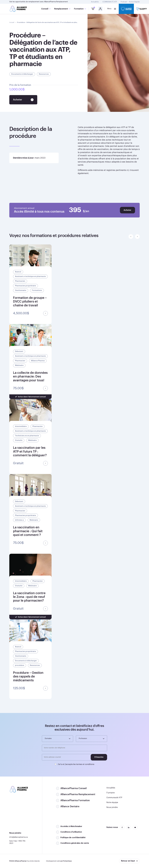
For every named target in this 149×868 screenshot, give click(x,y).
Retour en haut (128, 861)
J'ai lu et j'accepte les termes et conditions (76, 764)
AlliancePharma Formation (75, 800)
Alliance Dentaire (70, 807)
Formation (79, 9)
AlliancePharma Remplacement (56, 2)
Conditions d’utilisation (71, 832)
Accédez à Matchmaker (71, 826)
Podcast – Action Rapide (130, 2)
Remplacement (61, 9)
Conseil (45, 9)
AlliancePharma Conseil (74, 788)
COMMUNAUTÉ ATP (110, 2)
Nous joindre (112, 807)
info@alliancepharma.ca (19, 837)
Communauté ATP (114, 798)
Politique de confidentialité (73, 838)
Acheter (127, 210)
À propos (111, 793)
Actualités (95, 2)
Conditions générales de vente (75, 843)
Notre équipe (112, 802)
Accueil (12, 22)
